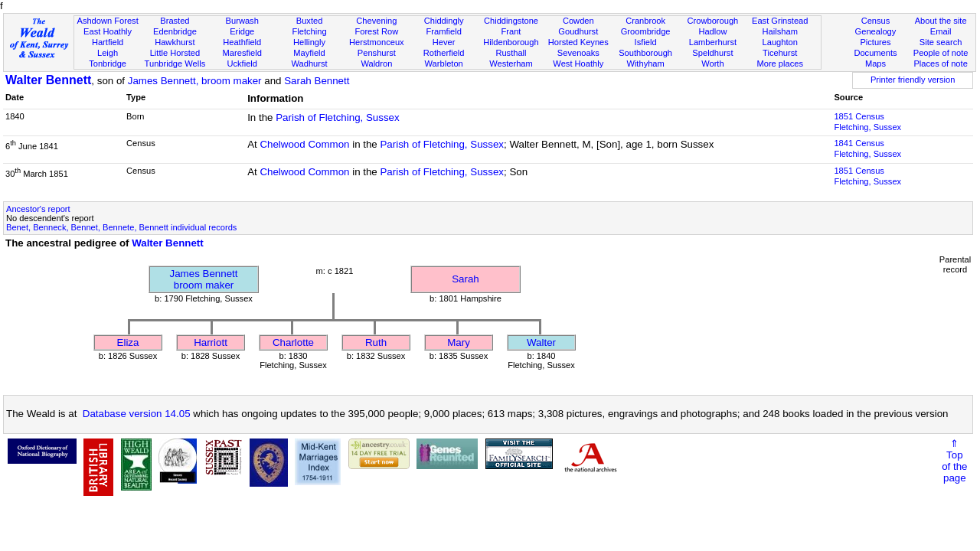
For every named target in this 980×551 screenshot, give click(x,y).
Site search (941, 42)
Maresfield (242, 53)
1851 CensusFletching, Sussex (867, 122)
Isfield (646, 42)
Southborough (645, 53)
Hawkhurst (175, 42)
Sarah (465, 279)
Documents (875, 53)
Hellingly (309, 42)
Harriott (211, 342)
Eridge (242, 31)
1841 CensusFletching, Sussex (867, 148)
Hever (444, 42)
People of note (941, 53)
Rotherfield (444, 53)
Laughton (780, 42)
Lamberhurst (713, 42)
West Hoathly (578, 64)
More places (780, 64)
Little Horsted (175, 53)
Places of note (940, 64)
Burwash (242, 21)
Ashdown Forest (107, 21)
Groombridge (646, 31)
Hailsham (780, 31)
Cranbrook (645, 21)
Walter (541, 342)
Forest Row (376, 31)
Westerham (511, 64)
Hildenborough (511, 42)
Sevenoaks (578, 53)
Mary (459, 342)
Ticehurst (780, 53)
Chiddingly (444, 21)
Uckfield (242, 64)
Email (941, 31)
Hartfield (108, 42)
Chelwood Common (304, 144)
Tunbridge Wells (175, 64)
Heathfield (242, 42)
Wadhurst (309, 64)
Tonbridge (108, 64)
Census (876, 21)
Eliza (128, 342)
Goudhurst (578, 31)
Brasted (175, 21)
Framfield (444, 31)
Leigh (108, 53)
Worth (712, 64)
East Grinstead (780, 21)
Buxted (310, 21)
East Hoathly (108, 31)
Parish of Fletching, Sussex (338, 117)
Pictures (875, 42)
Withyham (645, 64)
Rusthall (511, 53)
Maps (875, 64)
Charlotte (293, 342)
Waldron (376, 64)
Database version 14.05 (137, 414)
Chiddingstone (511, 21)
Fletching (310, 31)
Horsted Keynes (578, 42)
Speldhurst (712, 53)
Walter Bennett (48, 80)
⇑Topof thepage (954, 461)
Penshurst (377, 53)
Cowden (578, 21)
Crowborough (713, 21)
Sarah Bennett (317, 81)
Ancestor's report (38, 209)
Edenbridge (175, 31)
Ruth (376, 342)
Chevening (376, 21)
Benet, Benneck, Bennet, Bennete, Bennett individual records (121, 227)
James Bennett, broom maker (195, 81)
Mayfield (309, 53)
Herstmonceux (377, 42)
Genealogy (876, 31)
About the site (941, 21)
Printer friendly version (913, 80)
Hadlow (712, 31)
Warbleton (444, 64)
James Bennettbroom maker (204, 279)
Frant (511, 31)
